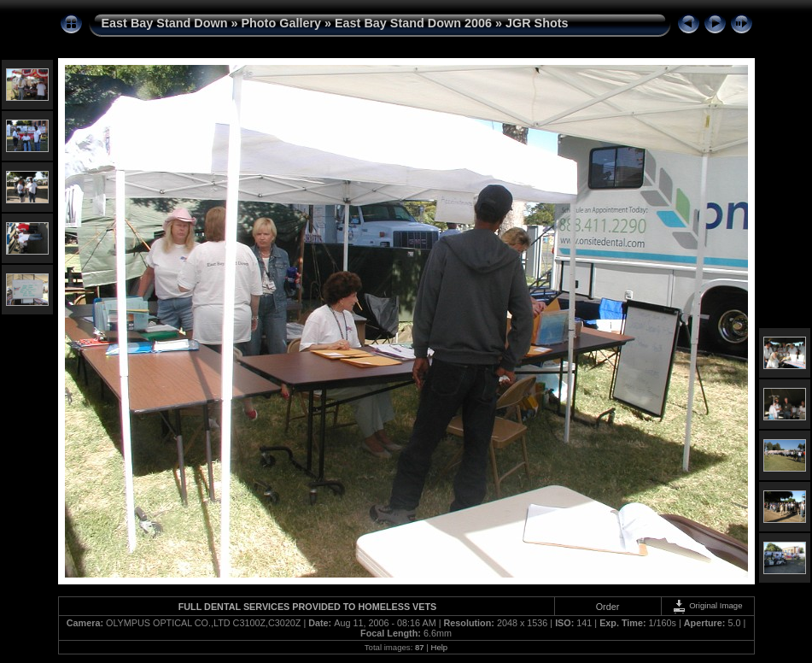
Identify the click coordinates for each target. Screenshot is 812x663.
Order (608, 607)
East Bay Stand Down (165, 23)
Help (439, 647)
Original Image (707, 605)
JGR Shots (537, 23)
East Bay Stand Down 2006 (413, 23)
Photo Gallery (281, 23)
